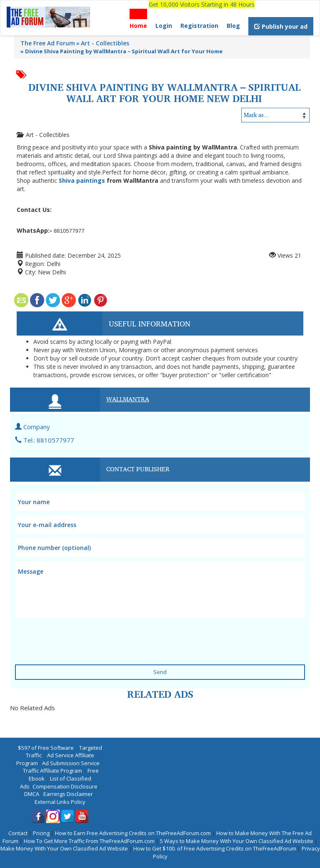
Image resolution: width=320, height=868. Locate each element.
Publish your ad (281, 26)
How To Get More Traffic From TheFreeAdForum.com (89, 841)
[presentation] (66, 632)
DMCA (32, 794)
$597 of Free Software (46, 748)
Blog (233, 26)
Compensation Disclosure (65, 786)
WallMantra (128, 399)
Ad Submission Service (71, 763)
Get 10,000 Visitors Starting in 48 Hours (202, 4)
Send (160, 672)
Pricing (41, 833)
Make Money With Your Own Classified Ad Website (64, 848)
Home (138, 26)
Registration (199, 26)
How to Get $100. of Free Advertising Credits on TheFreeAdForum (215, 848)
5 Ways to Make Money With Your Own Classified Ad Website (237, 841)
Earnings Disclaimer (68, 794)
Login (164, 26)
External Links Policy (60, 802)
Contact (18, 833)
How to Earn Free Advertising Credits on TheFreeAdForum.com (133, 833)
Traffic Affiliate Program (52, 771)
